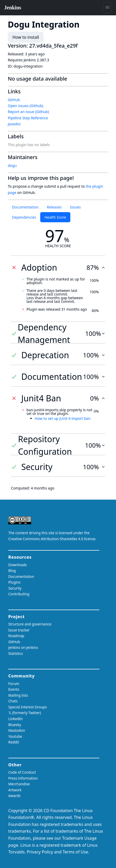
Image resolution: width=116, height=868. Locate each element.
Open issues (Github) (26, 106)
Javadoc (14, 124)
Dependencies (24, 217)
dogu (12, 165)
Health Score (55, 217)
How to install (26, 37)
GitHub (14, 100)
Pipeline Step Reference (28, 118)
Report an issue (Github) (28, 112)
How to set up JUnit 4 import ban (63, 418)
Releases (54, 207)
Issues (75, 207)
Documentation (25, 207)
